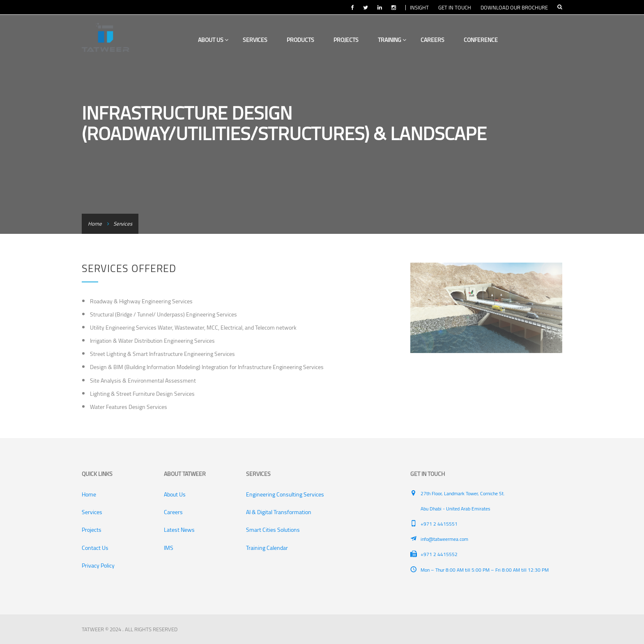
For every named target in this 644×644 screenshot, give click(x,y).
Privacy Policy (98, 566)
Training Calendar (267, 548)
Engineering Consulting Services (285, 494)
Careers (432, 40)
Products (300, 40)
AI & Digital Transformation (279, 512)
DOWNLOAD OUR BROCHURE (514, 7)
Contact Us (95, 548)
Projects (346, 40)
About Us (213, 40)
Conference (481, 40)
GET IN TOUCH (455, 7)
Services (255, 40)
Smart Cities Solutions (273, 530)
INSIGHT (419, 7)
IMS (169, 548)
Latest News (179, 530)
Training (392, 40)
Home (95, 224)
